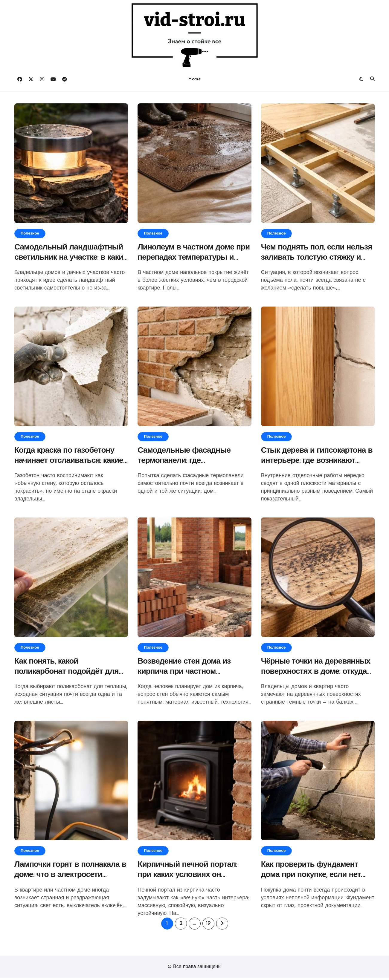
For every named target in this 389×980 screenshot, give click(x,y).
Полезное (30, 233)
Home (194, 79)
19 (208, 926)
